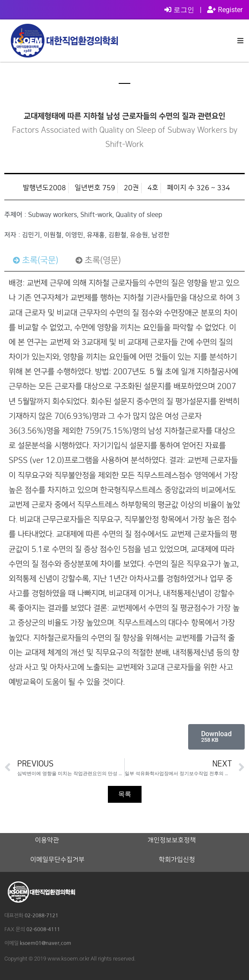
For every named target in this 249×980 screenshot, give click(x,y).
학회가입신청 (177, 860)
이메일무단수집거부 (57, 860)
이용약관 (47, 840)
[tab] (36, 260)
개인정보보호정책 (172, 840)
